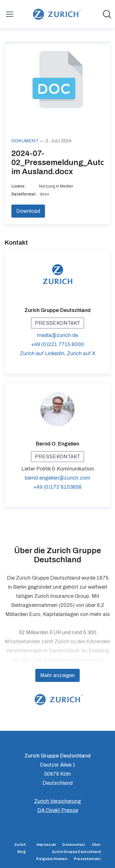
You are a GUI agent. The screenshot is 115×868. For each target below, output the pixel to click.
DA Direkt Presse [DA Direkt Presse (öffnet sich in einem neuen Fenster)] (58, 810)
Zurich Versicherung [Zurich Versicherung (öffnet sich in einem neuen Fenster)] (57, 801)
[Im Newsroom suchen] (107, 14)
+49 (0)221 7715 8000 (57, 344)
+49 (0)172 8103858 (57, 487)
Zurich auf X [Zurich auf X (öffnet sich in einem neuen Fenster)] (81, 353)
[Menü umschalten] (10, 14)
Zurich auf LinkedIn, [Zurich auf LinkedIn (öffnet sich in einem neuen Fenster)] (43, 353)
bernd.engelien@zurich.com (57, 478)
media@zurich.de (57, 335)
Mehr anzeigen (57, 675)
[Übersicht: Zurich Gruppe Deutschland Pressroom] (56, 14)
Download (28, 211)
